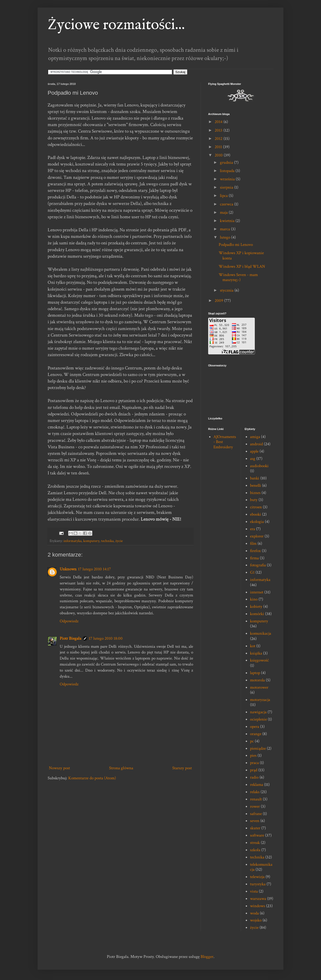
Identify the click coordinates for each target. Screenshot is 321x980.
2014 (219, 122)
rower (255, 806)
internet (257, 592)
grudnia (227, 162)
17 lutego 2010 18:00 (106, 638)
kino (254, 599)
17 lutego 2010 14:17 (94, 569)
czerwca (227, 204)
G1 (252, 572)
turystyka (258, 884)
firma (254, 558)
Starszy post (182, 768)
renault (256, 799)
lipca (224, 196)
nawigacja (258, 712)
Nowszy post (59, 768)
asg (253, 459)
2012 (219, 139)
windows (258, 906)
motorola (257, 680)
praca (254, 763)
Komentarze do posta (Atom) (92, 778)
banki (255, 478)
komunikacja (261, 633)
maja (224, 212)
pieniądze (258, 748)
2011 (219, 147)
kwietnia (228, 221)
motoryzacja (260, 700)
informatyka (72, 541)
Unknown (68, 569)
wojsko (256, 920)
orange (256, 734)
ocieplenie (258, 719)
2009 (219, 301)
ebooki (256, 514)
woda (254, 913)
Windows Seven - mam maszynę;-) (238, 277)
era (253, 529)
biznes (255, 493)
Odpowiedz (69, 621)
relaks (255, 792)
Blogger (207, 957)
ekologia (257, 522)
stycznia (227, 290)
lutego (226, 237)
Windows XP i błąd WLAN (242, 266)
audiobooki (259, 466)
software (257, 835)
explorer (257, 536)
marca (225, 229)
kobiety (256, 607)
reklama (257, 785)
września (228, 179)
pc (252, 741)
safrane (256, 814)
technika (107, 541)
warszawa (258, 899)
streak (255, 843)
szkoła (255, 850)
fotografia (258, 565)
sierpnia (227, 187)
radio (254, 777)
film (253, 543)
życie (119, 541)
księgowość (259, 660)
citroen (256, 507)
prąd (254, 770)
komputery (91, 541)
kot (253, 646)
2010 (219, 155)
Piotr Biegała (70, 638)
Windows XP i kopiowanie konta (241, 255)
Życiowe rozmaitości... (116, 25)
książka (256, 653)
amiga (255, 437)
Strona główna (121, 768)
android (256, 444)
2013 (219, 130)
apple (254, 451)
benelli (256, 485)
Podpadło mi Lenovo (236, 245)
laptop (255, 673)
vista (254, 891)
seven (255, 821)
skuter (255, 828)
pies (253, 755)
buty (254, 500)
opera (255, 727)
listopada (228, 171)
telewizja (257, 877)
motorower (259, 687)
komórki (257, 614)
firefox (255, 551)
